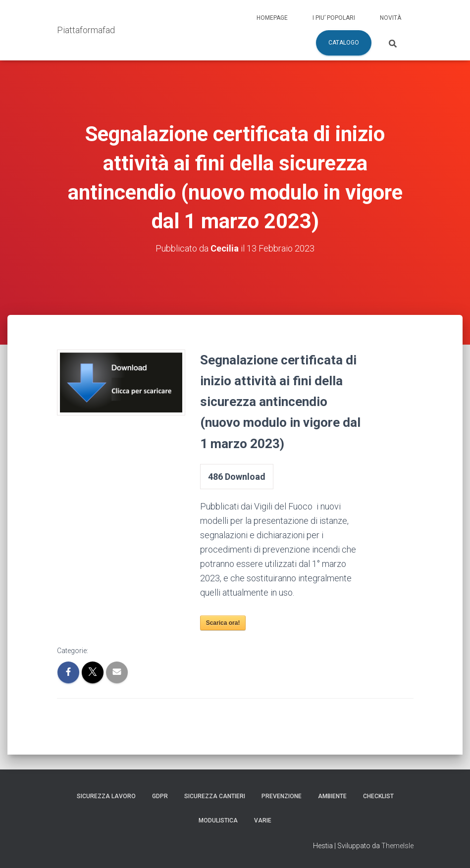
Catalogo (344, 43)
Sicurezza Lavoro (106, 796)
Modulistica (218, 820)
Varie (263, 820)
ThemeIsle (397, 846)
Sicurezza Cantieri (215, 796)
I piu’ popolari (334, 18)
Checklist (378, 796)
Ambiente (332, 796)
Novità (391, 18)
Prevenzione (282, 796)
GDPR (160, 796)
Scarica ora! (223, 623)
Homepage (272, 18)
